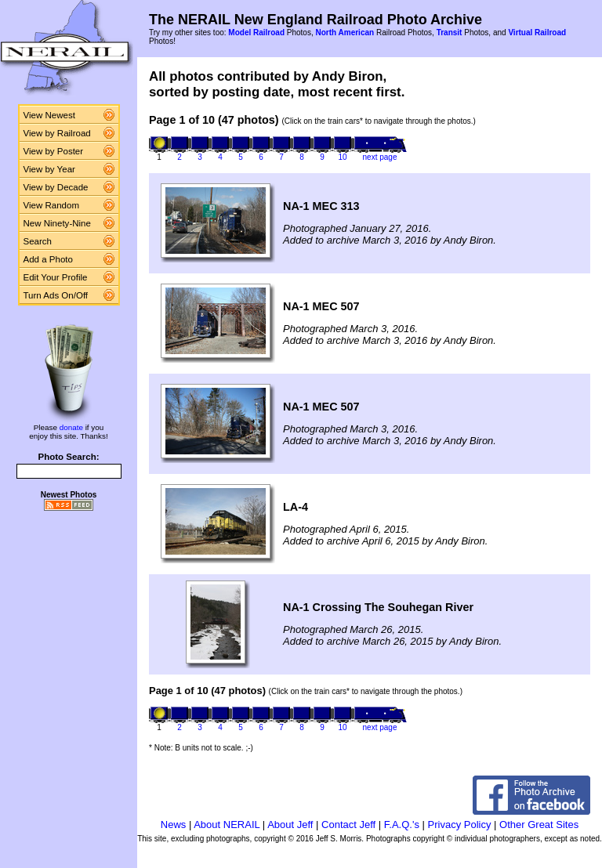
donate (71, 427)
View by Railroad (57, 133)
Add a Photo (48, 259)
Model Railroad (256, 33)
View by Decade (56, 187)
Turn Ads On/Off (56, 295)
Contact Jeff (348, 825)
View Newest (49, 115)
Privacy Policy (460, 825)
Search (38, 241)
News (174, 825)
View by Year (49, 169)
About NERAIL (227, 825)
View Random (51, 205)
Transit (450, 33)
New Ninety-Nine (57, 223)
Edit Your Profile (56, 277)
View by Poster (54, 151)
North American (345, 33)
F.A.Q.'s (402, 825)
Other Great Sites (539, 825)
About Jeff (290, 825)
